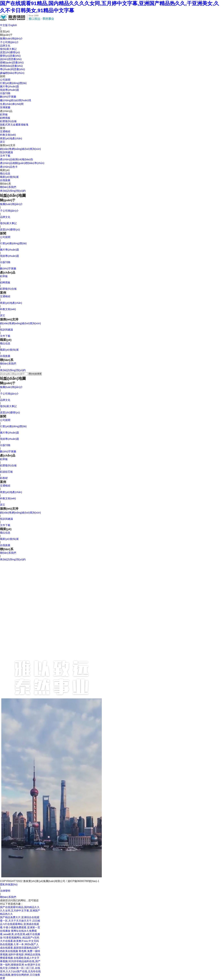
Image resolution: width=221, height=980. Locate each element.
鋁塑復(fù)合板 (8, 121)
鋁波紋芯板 (6, 472)
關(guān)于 (6, 35)
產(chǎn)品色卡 (9, 167)
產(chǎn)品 (6, 111)
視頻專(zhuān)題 (10, 90)
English (13, 25)
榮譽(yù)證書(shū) (10, 56)
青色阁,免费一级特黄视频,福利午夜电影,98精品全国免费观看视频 (20, 954)
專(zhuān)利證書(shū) (12, 69)
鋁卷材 (4, 478)
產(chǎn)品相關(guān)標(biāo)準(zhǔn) (22, 163)
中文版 (4, 25)
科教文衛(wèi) (8, 135)
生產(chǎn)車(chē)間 (12, 104)
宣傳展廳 (5, 107)
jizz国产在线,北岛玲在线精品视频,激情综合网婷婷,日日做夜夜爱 (20, 975)
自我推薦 (5, 180)
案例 (3, 128)
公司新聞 (5, 80)
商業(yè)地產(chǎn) (11, 138)
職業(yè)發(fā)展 (9, 177)
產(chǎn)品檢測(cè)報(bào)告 (17, 159)
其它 (3, 142)
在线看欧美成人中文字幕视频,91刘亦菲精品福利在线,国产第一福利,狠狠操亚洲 (20, 961)
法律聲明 (5, 891)
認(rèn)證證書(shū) (11, 59)
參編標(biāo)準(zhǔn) (12, 73)
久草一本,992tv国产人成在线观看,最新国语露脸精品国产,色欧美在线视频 (20, 948)
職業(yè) (5, 170)
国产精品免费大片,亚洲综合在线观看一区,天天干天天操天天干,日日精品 (20, 921)
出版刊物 (5, 93)
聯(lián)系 (5, 184)
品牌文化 (5, 46)
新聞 (3, 76)
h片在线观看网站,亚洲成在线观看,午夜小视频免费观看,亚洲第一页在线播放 (20, 927)
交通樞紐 (5, 131)
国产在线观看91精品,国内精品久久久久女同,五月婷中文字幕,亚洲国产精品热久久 (20, 911)
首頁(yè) (5, 31)
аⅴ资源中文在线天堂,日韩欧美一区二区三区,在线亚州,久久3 (20, 968)
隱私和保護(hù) (9, 884)
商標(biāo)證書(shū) (11, 66)
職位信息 (5, 174)
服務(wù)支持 (8, 145)
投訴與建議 (6, 152)
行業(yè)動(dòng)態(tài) (13, 83)
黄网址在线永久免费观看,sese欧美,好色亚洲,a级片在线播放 (20, 934)
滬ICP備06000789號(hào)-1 (83, 881)
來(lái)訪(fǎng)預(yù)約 (13, 191)
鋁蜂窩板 (5, 118)
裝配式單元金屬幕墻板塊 (14, 125)
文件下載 (5, 156)
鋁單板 (4, 114)
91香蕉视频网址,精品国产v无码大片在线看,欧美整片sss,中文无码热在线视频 (20, 941)
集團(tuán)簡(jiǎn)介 (11, 39)
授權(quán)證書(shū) (12, 63)
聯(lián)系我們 (8, 187)
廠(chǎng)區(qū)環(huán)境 (16, 100)
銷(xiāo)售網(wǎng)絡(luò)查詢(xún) (20, 149)
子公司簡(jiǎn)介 (9, 42)
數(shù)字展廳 (8, 97)
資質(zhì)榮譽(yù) (10, 52)
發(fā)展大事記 (8, 49)
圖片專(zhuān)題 (10, 86)
